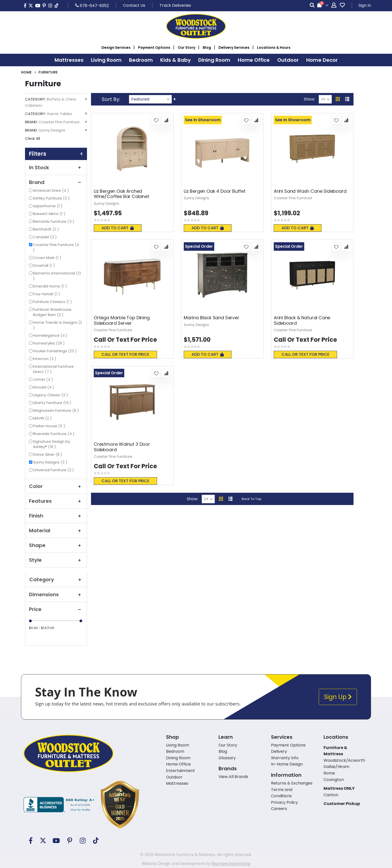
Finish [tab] (56, 516)
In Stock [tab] (56, 167)
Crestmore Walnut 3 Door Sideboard (122, 447)
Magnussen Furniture (57, 410)
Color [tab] (56, 486)
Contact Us (134, 5)
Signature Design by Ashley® (51, 444)
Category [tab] (56, 579)
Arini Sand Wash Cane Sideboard (310, 191)
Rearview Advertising (231, 863)
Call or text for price (125, 354)
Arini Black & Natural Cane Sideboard (302, 320)
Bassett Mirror (50, 214)
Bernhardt (47, 229)
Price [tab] (56, 609)
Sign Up (338, 697)
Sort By (110, 99)
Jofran (44, 379)
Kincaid (44, 387)
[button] (156, 120)
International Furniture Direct (53, 369)
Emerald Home (51, 286)
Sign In (365, 5)
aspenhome (48, 206)
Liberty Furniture (53, 403)
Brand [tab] (56, 182)
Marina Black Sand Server (211, 318)
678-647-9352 (92, 5)
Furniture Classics (53, 302)
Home (26, 72)
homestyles (49, 343)
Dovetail (45, 265)
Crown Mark (48, 258)
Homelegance (51, 335)
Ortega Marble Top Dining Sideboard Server (122, 320)
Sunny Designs (51, 462)
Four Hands (47, 294)
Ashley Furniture (52, 198)
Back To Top (252, 499)
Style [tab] (56, 560)
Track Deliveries (175, 5)
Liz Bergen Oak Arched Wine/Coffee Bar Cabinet (121, 194)
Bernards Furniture (54, 221)
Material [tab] (56, 530)
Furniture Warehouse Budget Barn (53, 312)
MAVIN (43, 418)
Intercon (45, 359)
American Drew (52, 190)
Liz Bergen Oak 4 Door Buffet (215, 191)
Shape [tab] (56, 545)
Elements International (57, 276)
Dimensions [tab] (56, 594)
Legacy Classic (51, 395)
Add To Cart (118, 228)
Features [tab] (56, 501)
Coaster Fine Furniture (56, 247)
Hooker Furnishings (55, 351)
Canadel (45, 237)
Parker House (50, 426)
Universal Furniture (54, 470)
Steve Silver (48, 454)
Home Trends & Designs (57, 325)
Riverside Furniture (54, 434)
